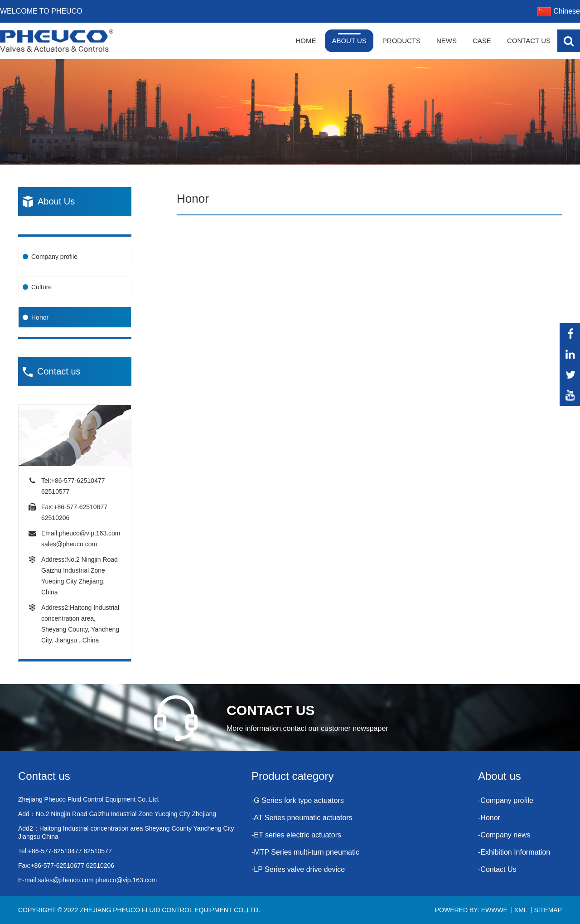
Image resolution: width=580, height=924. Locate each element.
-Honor (489, 818)
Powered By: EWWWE (471, 910)
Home (306, 41)
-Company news (504, 835)
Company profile (54, 257)
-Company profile (506, 800)
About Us (349, 41)
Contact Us (529, 41)
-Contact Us (497, 869)
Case (482, 41)
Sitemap (548, 910)
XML (521, 910)
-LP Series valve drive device (298, 869)
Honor (40, 317)
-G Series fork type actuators (298, 800)
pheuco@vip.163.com (90, 533)
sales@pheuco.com (69, 544)
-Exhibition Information (514, 852)
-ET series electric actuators (296, 835)
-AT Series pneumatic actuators (302, 818)
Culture (41, 287)
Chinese (559, 11)
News (447, 41)
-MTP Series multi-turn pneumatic (305, 852)
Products (401, 41)
